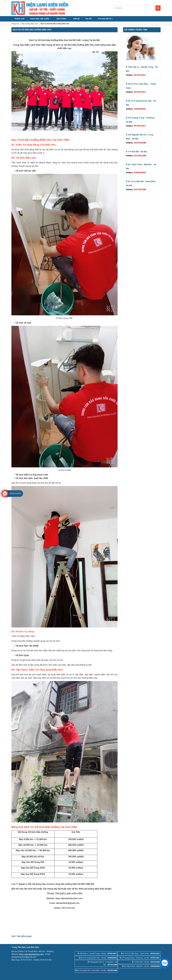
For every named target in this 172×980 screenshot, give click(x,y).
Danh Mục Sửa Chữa (40, 19)
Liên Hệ (76, 19)
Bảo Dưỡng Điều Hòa (30, 24)
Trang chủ (15, 24)
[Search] (158, 8)
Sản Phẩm (62, 19)
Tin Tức (89, 19)
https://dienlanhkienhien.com (31, 954)
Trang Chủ (19, 19)
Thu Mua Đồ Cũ (105, 19)
